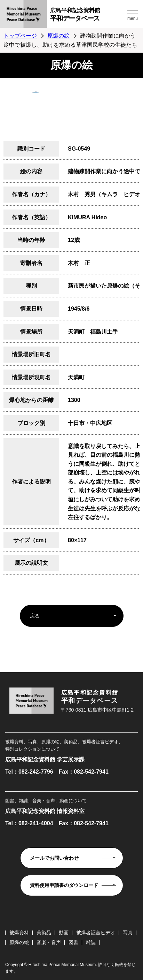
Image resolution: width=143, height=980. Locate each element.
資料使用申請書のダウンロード (64, 885)
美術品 (44, 933)
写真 (128, 933)
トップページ (20, 36)
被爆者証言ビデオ (96, 933)
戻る (35, 616)
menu (133, 18)
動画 (64, 933)
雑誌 (91, 942)
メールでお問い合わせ (54, 858)
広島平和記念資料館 (88, 16)
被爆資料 (19, 933)
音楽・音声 (49, 942)
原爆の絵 (58, 36)
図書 (73, 942)
